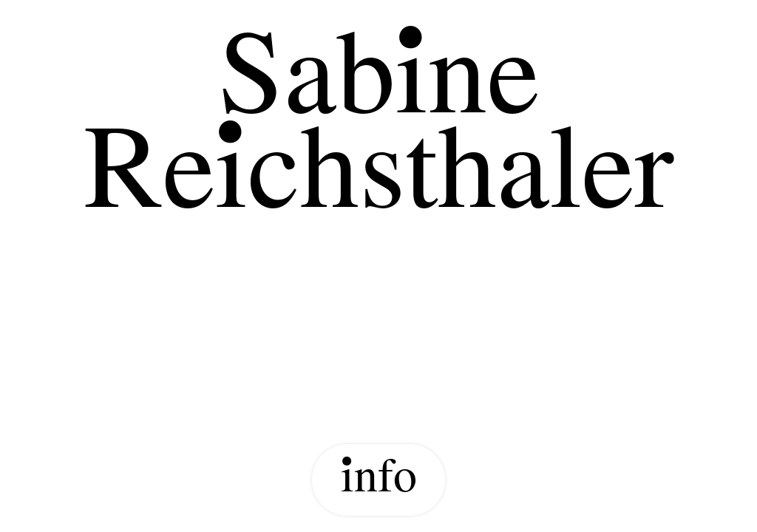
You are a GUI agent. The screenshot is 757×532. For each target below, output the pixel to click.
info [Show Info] (379, 480)
